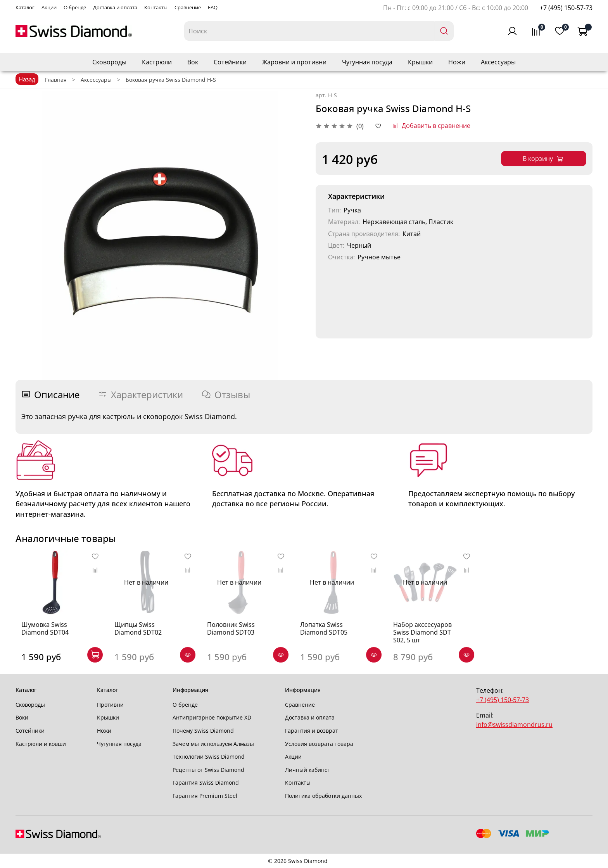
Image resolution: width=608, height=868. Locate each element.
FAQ (213, 7)
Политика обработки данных (323, 796)
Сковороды (109, 62)
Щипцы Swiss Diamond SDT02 (148, 633)
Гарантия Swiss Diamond (206, 783)
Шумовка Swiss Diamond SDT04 (39, 633)
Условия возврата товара (319, 744)
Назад (27, 79)
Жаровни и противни (294, 62)
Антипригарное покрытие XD (212, 717)
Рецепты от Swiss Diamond (208, 770)
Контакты (156, 7)
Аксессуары (498, 62)
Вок (193, 62)
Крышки (420, 62)
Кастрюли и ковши (41, 744)
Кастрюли (157, 62)
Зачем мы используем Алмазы (213, 744)
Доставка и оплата (115, 7)
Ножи (457, 62)
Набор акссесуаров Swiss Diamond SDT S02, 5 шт (437, 637)
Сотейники (230, 62)
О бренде (75, 7)
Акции (49, 7)
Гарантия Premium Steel (205, 796)
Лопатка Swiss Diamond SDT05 (333, 633)
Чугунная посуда (367, 62)
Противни (110, 705)
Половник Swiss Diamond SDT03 (236, 633)
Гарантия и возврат (312, 731)
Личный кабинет (308, 770)
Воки (22, 717)
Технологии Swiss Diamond (209, 757)
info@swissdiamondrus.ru (514, 725)
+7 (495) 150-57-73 (566, 8)
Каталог (25, 7)
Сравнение (188, 7)
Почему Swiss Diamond (203, 731)
